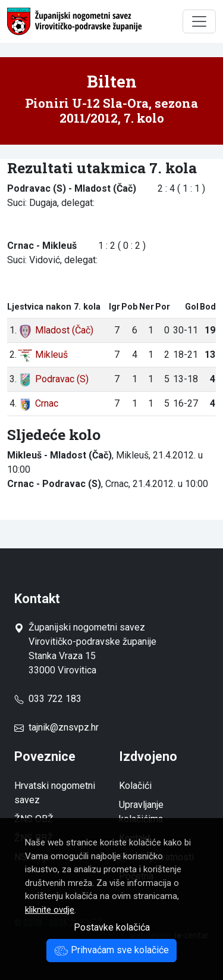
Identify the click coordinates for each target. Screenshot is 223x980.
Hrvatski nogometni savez (55, 793)
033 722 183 (48, 699)
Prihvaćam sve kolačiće (111, 950)
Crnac (38, 403)
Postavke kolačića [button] (112, 927)
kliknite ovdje (50, 910)
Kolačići (135, 786)
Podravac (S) (53, 379)
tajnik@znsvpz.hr (64, 727)
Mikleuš (43, 355)
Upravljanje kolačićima (141, 812)
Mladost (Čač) (56, 330)
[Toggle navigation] (199, 21)
